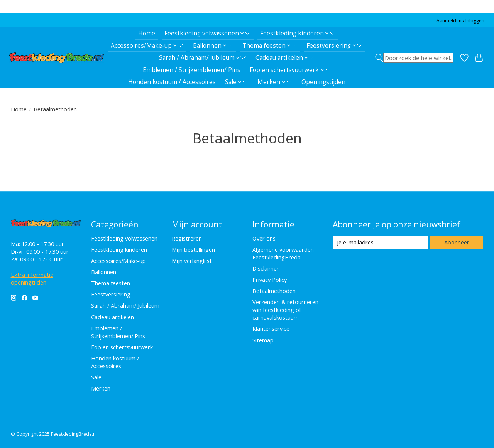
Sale (96, 377)
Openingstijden (323, 82)
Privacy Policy (270, 280)
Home (147, 33)
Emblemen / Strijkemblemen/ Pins (192, 70)
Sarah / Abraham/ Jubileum (125, 305)
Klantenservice (271, 328)
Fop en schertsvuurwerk (122, 347)
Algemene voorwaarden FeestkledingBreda (283, 253)
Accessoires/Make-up (118, 261)
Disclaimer (266, 268)
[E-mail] (380, 243)
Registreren (187, 238)
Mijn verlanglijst (192, 261)
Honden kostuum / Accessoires (172, 82)
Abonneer (457, 242)
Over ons (264, 238)
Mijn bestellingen (193, 249)
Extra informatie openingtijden (32, 278)
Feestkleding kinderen (119, 249)
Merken (101, 388)
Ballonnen (104, 272)
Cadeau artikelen (113, 317)
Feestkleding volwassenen (124, 238)
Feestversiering (111, 294)
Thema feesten (111, 283)
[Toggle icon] (414, 58)
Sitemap (263, 340)
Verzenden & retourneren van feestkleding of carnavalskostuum (285, 310)
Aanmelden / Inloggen (460, 21)
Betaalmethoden (274, 291)
